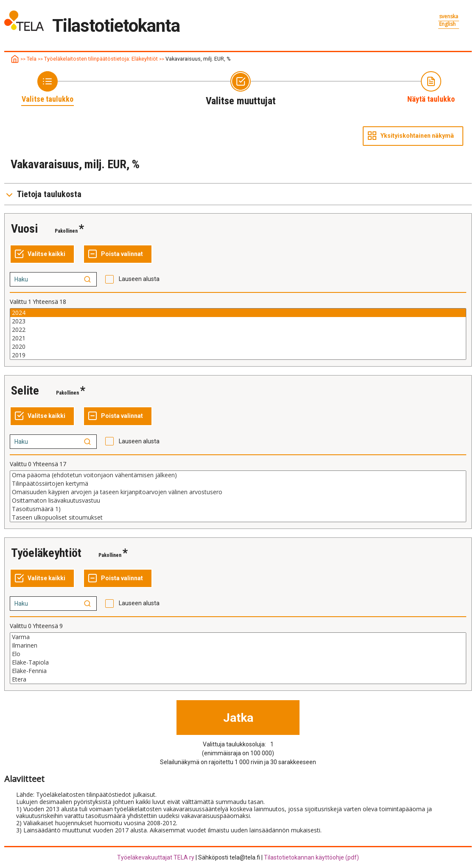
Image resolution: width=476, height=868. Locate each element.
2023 (238, 321)
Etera (238, 679)
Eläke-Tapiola (238, 662)
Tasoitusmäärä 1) (238, 509)
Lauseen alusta (139, 279)
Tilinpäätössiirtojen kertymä (238, 484)
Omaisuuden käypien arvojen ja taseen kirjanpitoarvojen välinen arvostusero (238, 492)
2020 (238, 347)
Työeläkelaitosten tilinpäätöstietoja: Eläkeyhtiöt (101, 59)
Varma (238, 637)
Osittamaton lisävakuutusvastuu (238, 501)
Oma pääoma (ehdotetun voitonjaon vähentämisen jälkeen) (238, 475)
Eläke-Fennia (238, 671)
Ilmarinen (238, 645)
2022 (238, 330)
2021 (238, 338)
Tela (32, 59)
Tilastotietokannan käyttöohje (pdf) (311, 857)
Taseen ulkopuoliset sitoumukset (238, 517)
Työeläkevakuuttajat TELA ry (156, 857)
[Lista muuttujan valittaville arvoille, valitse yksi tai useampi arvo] (238, 334)
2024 (238, 313)
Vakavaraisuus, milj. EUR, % (198, 59)
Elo (238, 654)
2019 (238, 355)
